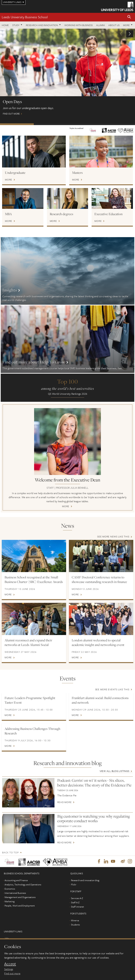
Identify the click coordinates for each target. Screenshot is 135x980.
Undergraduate (15, 173)
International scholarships (84, 124)
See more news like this (113, 536)
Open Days (17, 124)
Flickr (74, 885)
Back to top (10, 852)
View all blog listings (115, 771)
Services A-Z (77, 899)
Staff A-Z (75, 903)
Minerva (75, 921)
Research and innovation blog (85, 881)
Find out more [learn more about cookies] (12, 973)
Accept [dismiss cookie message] (10, 964)
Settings (9, 969)
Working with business (78, 25)
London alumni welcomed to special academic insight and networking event (98, 642)
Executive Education (108, 214)
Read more (65, 802)
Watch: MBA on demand (118, 124)
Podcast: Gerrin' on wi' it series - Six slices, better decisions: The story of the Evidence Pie (94, 783)
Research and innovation (42, 25)
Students (75, 925)
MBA (8, 214)
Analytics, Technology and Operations (23, 885)
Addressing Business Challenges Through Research (32, 731)
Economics (10, 889)
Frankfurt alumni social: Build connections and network (100, 700)
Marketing (10, 902)
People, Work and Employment (20, 906)
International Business (15, 893)
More (126, 25)
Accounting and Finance (16, 881)
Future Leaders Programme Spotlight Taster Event (30, 700)
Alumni (100, 25)
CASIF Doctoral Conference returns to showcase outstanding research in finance (99, 579)
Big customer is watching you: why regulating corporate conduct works (94, 819)
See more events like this (112, 689)
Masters (77, 173)
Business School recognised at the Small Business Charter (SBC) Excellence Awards (34, 579)
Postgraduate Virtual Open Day (51, 124)
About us (114, 25)
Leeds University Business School (25, 17)
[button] (129, 17)
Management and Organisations (20, 897)
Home (5, 25)
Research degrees (61, 214)
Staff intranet (78, 907)
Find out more (67, 74)
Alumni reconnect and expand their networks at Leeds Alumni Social (28, 642)
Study (16, 25)
